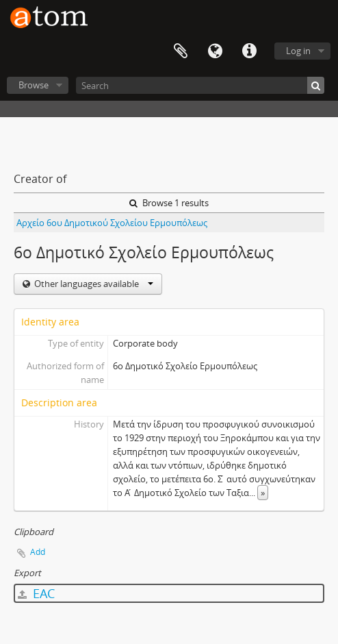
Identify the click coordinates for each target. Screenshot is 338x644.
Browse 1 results (169, 203)
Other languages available (93, 284)
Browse (34, 85)
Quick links (249, 51)
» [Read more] (263, 493)
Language (215, 51)
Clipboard (181, 51)
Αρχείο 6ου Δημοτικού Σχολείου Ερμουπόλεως (112, 223)
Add (38, 552)
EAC (36, 593)
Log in (298, 51)
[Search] (200, 85)
